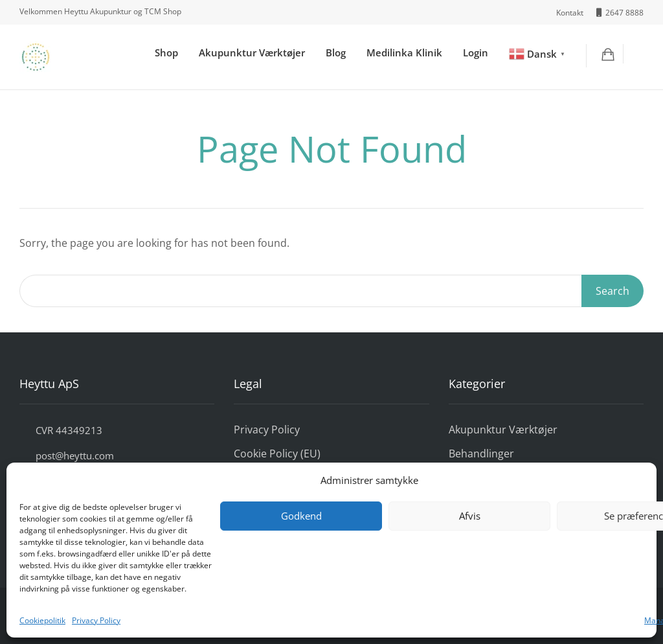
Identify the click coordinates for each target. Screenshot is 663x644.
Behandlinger (481, 454)
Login (476, 52)
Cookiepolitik (42, 620)
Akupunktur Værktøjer (252, 52)
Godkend (301, 516)
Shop (166, 52)
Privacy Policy (96, 620)
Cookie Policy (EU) (277, 454)
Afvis (470, 516)
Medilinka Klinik (404, 52)
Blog (336, 52)
